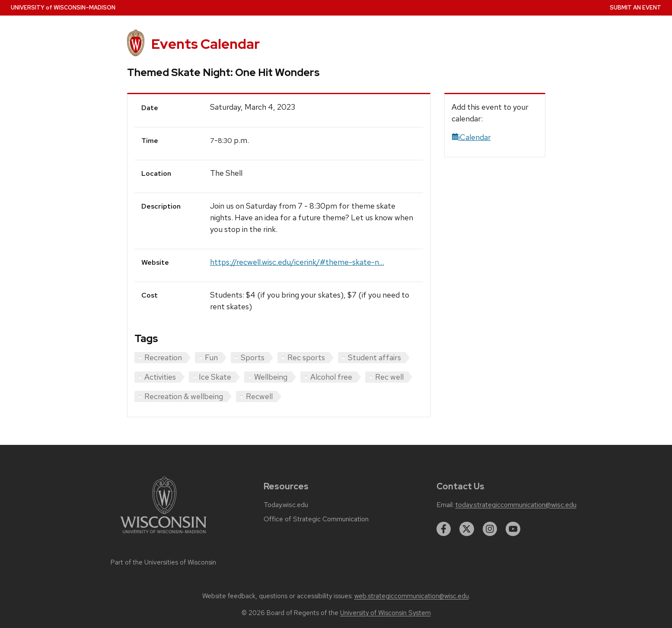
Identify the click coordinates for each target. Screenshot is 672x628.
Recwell (259, 396)
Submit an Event (635, 8)
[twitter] (467, 529)
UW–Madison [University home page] (63, 8)
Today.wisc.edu (286, 505)
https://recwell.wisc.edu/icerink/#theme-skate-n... (297, 262)
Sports (253, 357)
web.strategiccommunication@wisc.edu (412, 596)
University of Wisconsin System (385, 613)
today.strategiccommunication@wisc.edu (516, 505)
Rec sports (306, 357)
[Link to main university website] (163, 535)
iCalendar (471, 137)
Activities (160, 377)
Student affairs (374, 357)
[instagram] (490, 529)
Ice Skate (215, 377)
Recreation (163, 357)
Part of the (163, 562)
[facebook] (444, 529)
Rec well (389, 377)
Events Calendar (205, 44)
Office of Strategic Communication (316, 519)
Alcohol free (331, 377)
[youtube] (513, 529)
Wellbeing (271, 377)
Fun (211, 357)
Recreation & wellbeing (184, 396)
